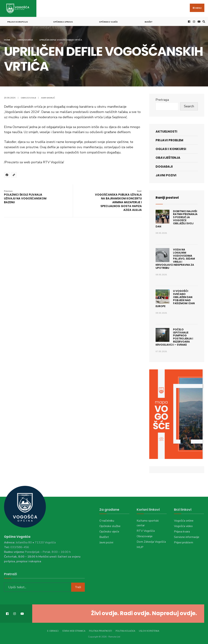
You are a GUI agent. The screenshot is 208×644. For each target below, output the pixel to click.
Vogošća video (183, 526)
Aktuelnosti (166, 131)
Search (189, 106)
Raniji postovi (167, 198)
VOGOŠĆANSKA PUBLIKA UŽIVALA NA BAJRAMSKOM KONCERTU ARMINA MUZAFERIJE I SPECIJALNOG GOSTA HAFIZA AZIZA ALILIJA (118, 201)
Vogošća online (184, 521)
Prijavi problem (169, 140)
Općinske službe (110, 526)
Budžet (149, 22)
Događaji (164, 167)
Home (7, 40)
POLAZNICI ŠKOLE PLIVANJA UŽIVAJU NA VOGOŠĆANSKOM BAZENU (25, 197)
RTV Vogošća (146, 531)
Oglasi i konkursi (171, 149)
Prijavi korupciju (18, 22)
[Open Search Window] (203, 22)
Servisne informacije (187, 537)
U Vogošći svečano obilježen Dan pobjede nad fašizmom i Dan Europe (175, 299)
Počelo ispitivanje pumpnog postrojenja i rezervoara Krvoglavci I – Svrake (174, 337)
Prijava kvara (182, 532)
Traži (78, 587)
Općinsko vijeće (108, 22)
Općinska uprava (63, 22)
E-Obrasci (53, 631)
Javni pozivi (166, 175)
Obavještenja (168, 158)
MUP (140, 547)
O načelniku (107, 521)
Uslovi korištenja (149, 631)
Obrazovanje (25, 40)
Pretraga (162, 100)
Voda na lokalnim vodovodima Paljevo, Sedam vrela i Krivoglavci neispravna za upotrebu (175, 259)
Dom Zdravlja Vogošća (151, 542)
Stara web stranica (74, 631)
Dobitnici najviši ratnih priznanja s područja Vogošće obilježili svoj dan (177, 219)
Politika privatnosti (100, 631)
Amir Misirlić (48, 98)
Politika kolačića (125, 631)
